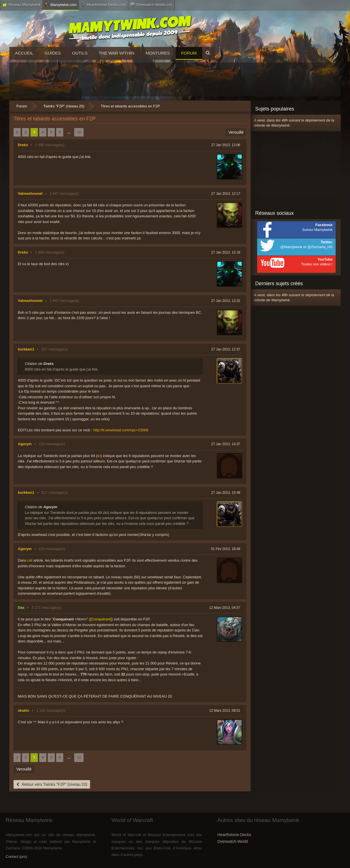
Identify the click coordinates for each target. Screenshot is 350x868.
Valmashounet (30, 193)
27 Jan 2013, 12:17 (226, 194)
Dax (21, 608)
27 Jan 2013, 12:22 (226, 301)
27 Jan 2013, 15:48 (226, 493)
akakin (23, 710)
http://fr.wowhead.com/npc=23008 (121, 430)
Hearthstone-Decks (234, 835)
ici (99, 456)
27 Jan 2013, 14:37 (226, 444)
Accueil (24, 53)
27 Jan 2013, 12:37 (226, 349)
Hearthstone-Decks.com (104, 5)
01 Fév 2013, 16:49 (226, 549)
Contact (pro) (16, 857)
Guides (53, 53)
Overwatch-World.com (151, 5)
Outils (80, 53)
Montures (158, 53)
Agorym (25, 444)
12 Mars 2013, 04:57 (225, 608)
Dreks (23, 145)
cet (30, 560)
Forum (189, 53)
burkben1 (26, 349)
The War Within (117, 53)
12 (79, 132)
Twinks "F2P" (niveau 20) (64, 106)
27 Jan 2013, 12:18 (226, 252)
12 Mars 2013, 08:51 (225, 711)
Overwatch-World (233, 841)
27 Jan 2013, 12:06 (226, 145)
